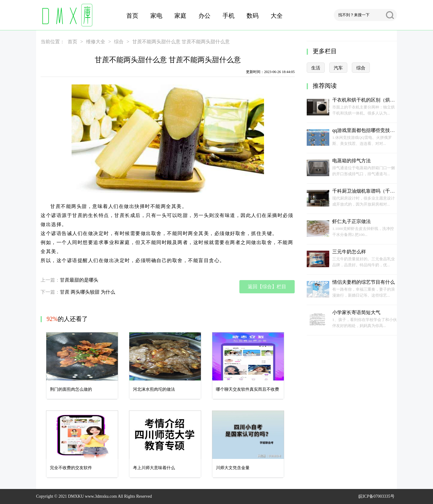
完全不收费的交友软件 (71, 468)
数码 (253, 16)
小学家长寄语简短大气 (356, 312)
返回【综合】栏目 (267, 287)
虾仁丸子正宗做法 (352, 221)
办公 (204, 16)
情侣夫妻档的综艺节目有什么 (364, 282)
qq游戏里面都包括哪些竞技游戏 (366, 130)
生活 (316, 68)
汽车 (338, 68)
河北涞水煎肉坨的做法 (154, 389)
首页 (132, 16)
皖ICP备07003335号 (376, 496)
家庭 (180, 16)
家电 (156, 16)
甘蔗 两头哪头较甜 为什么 (88, 292)
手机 (229, 16)
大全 (277, 16)
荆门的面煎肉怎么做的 (71, 389)
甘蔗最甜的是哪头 (79, 280)
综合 (119, 42)
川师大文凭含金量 (233, 468)
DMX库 (66, 15)
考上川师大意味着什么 (154, 468)
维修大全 (96, 42)
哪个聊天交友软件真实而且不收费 (247, 389)
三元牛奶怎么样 (349, 252)
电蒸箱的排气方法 (352, 161)
